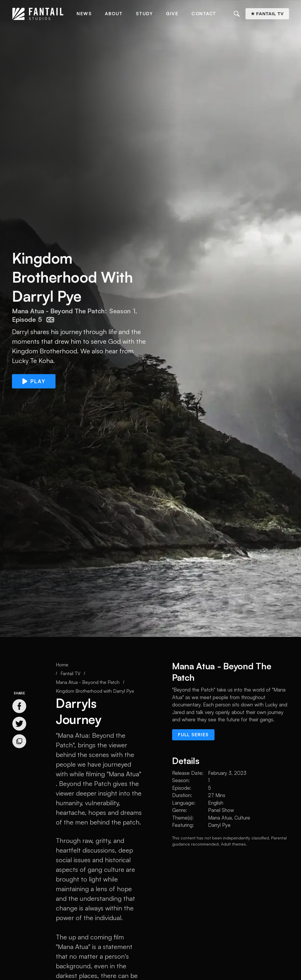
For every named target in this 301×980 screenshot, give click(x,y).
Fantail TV (70, 673)
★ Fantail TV (267, 14)
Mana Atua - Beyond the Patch (88, 682)
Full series (193, 735)
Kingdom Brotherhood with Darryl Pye (95, 691)
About (114, 14)
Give (172, 14)
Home (62, 665)
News (84, 14)
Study (145, 14)
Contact (204, 14)
